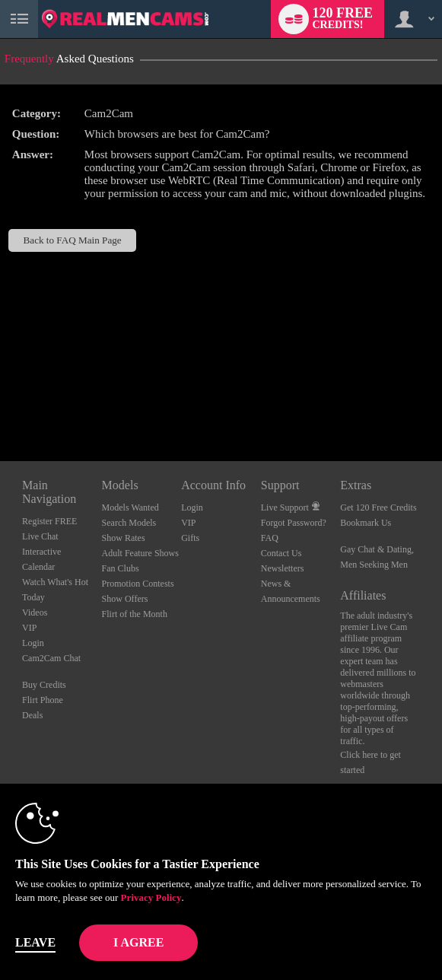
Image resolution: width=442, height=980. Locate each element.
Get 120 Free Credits (378, 508)
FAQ (270, 538)
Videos (35, 612)
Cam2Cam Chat (51, 658)
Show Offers (125, 599)
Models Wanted (130, 508)
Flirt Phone (43, 700)
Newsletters (283, 568)
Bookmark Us (366, 523)
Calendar (38, 567)
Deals (32, 715)
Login (33, 643)
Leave (35, 942)
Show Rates (124, 538)
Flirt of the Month (135, 614)
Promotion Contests (138, 584)
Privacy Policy (151, 897)
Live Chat (40, 536)
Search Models (129, 523)
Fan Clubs (121, 568)
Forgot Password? (294, 523)
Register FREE (49, 521)
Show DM (0, 404)
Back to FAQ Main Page (73, 240)
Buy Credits (44, 685)
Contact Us (281, 553)
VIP (29, 628)
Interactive (41, 552)
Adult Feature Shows (140, 553)
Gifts (190, 538)
